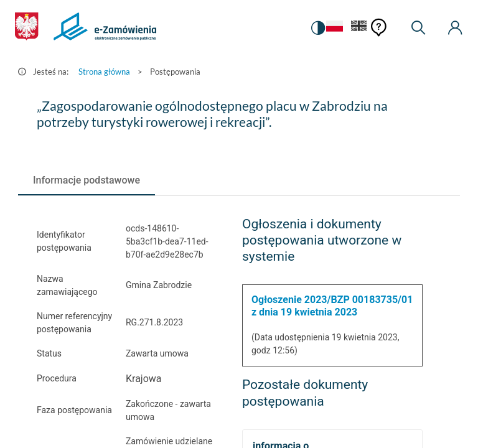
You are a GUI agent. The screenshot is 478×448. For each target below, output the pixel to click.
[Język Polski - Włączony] (333, 28)
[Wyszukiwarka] (418, 28)
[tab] (87, 180)
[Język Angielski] (359, 28)
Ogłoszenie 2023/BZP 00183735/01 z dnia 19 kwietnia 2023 (332, 306)
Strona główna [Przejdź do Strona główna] (104, 72)
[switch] (316, 28)
